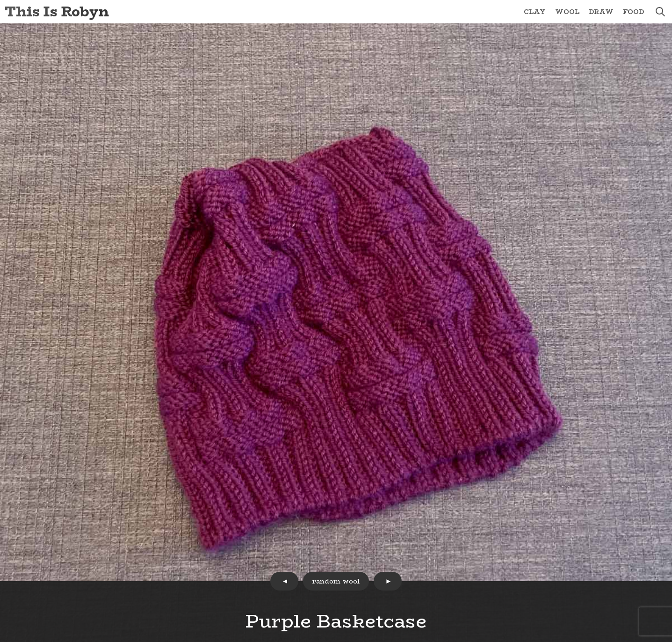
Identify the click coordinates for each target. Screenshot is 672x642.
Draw (601, 12)
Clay (535, 12)
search (660, 12)
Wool (567, 12)
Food (633, 12)
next (388, 581)
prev (284, 581)
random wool (336, 581)
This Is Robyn (57, 11)
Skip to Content (0, 0)
